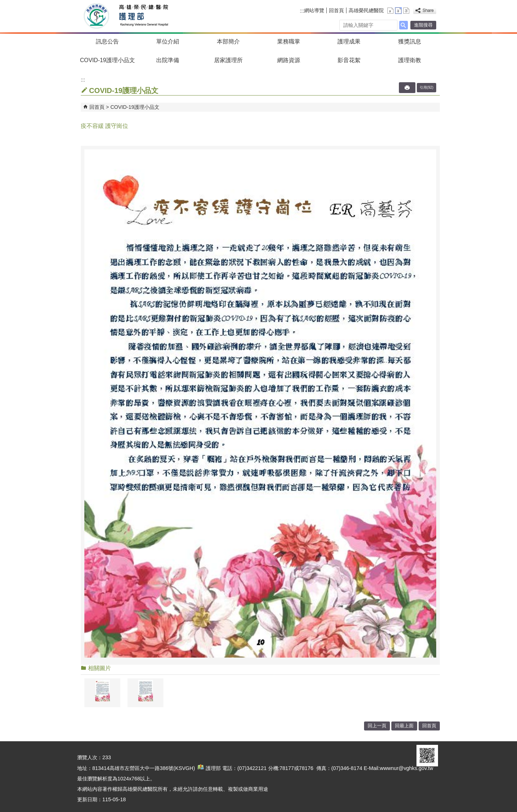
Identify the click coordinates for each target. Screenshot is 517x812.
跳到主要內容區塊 (4, 4)
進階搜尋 (423, 25)
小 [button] (390, 11)
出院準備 (168, 60)
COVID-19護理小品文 (108, 60)
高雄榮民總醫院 (366, 10)
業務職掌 (289, 41)
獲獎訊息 (410, 41)
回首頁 (336, 10)
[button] (404, 25)
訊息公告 (107, 41)
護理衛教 (410, 60)
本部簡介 (228, 41)
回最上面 (404, 726)
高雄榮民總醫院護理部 (143, 16)
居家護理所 (228, 60)
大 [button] (406, 11)
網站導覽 (314, 10)
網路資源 (289, 60)
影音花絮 (349, 60)
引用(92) (427, 87)
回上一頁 (377, 726)
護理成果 (349, 41)
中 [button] (398, 11)
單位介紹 (168, 41)
